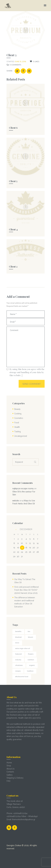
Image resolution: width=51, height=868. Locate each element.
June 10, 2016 (20, 62)
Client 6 (13, 128)
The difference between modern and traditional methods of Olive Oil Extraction (25, 602)
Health (17, 427)
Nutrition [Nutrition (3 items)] (31, 660)
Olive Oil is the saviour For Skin (24, 493)
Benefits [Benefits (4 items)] (18, 631)
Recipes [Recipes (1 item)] (18, 671)
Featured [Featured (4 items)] (18, 654)
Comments (15, 65)
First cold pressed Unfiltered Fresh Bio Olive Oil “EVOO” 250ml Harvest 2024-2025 (26, 590)
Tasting (17, 432)
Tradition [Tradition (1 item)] (30, 671)
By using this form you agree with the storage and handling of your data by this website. (27, 372)
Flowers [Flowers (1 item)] (31, 654)
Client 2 (13, 266)
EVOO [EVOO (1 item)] (17, 643)
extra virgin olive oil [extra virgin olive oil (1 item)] (23, 648)
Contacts (10, 772)
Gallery (10, 775)
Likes (36, 62)
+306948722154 (20, 813)
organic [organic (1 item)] (32, 665)
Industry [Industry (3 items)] (18, 660)
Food (17, 423)
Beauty (17, 409)
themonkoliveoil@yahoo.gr (24, 820)
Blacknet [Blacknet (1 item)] (18, 637)
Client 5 (13, 181)
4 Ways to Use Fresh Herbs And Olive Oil (24, 502)
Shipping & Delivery (15, 778)
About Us (11, 769)
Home (9, 763)
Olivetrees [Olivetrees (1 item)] (19, 665)
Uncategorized (21, 436)
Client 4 (13, 229)
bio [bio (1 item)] (29, 631)
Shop (9, 766)
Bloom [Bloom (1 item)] (31, 637)
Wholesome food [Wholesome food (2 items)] (22, 677)
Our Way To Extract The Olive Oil (25, 581)
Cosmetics (19, 418)
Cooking (18, 414)
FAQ (8, 781)
